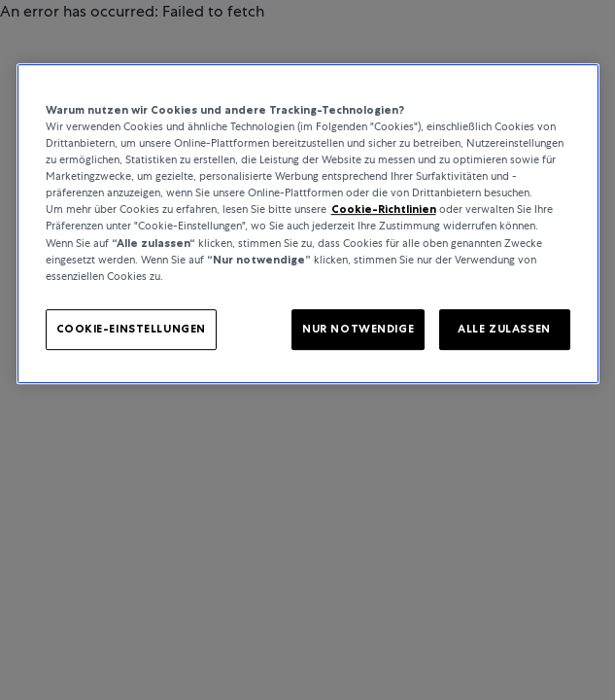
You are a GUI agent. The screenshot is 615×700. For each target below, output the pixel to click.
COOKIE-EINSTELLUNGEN (131, 329)
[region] (308, 224)
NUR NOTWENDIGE (358, 329)
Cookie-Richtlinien (384, 210)
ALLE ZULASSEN (504, 329)
